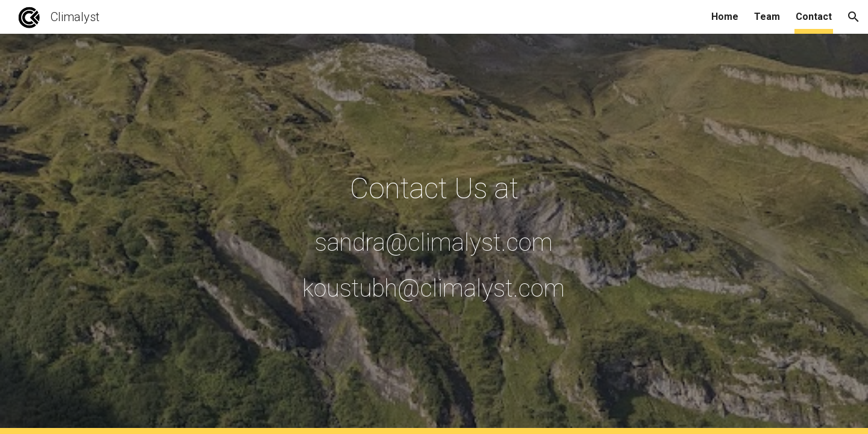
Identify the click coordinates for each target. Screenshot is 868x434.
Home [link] (725, 17)
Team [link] (767, 17)
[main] (434, 234)
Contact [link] (814, 17)
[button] (854, 17)
